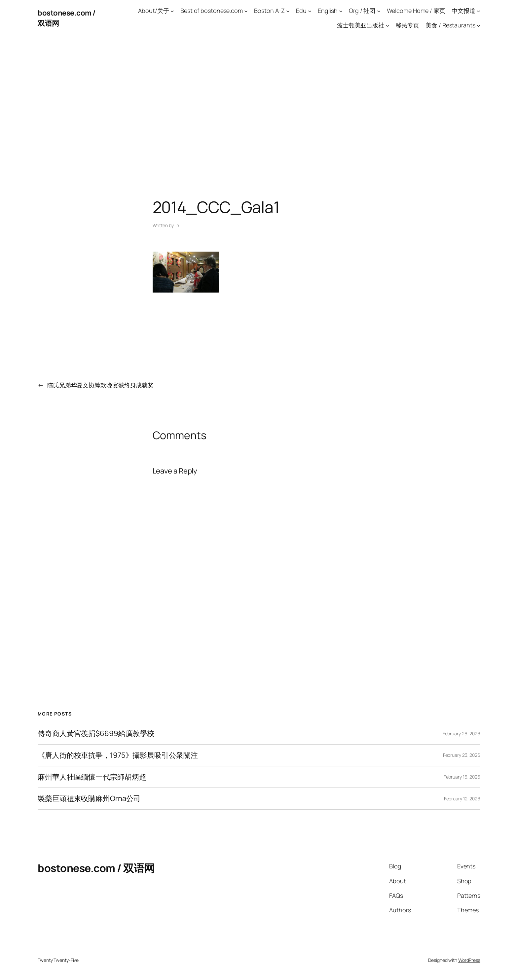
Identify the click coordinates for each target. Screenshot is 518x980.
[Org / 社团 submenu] (379, 11)
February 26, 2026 (462, 734)
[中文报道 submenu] (479, 11)
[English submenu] (341, 11)
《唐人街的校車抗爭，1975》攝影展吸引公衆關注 (118, 755)
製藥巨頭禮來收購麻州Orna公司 (89, 799)
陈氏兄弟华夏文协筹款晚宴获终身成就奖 (100, 385)
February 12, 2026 (462, 799)
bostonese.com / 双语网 (96, 868)
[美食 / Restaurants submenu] (479, 26)
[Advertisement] (259, 106)
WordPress (469, 960)
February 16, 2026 (462, 777)
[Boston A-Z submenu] (288, 11)
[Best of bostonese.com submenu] (246, 11)
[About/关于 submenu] (172, 11)
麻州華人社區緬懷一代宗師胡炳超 (92, 777)
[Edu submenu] (310, 11)
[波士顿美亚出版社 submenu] (388, 26)
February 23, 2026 (462, 755)
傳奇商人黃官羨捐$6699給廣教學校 (96, 734)
